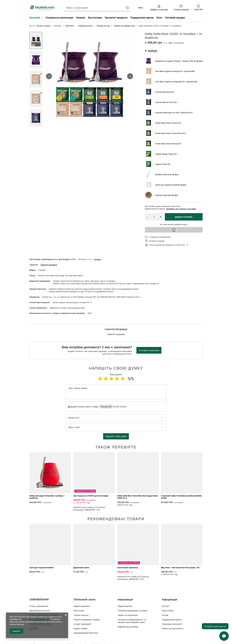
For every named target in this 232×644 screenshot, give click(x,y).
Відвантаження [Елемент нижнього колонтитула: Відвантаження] (125, 590)
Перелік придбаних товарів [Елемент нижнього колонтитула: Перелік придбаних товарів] (87, 603)
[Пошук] (127, 8)
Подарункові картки (142, 18)
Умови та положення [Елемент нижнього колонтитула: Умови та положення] (128, 599)
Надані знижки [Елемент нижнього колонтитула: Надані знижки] (81, 612)
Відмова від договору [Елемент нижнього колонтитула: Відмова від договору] (128, 610)
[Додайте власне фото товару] (119, 407)
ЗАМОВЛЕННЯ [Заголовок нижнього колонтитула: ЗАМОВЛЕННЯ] (39, 583)
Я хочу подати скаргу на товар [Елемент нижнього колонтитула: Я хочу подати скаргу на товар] (44, 599)
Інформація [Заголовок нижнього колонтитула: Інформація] (125, 583)
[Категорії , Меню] (43, 18)
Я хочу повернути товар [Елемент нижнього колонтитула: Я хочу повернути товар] (41, 603)
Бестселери (95, 18)
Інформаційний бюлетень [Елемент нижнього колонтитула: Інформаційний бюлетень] (86, 617)
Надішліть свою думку (116, 436)
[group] (90, 76)
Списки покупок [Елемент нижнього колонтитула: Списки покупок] (81, 599)
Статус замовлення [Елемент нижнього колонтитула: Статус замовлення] (39, 590)
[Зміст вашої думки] (116, 392)
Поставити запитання (149, 350)
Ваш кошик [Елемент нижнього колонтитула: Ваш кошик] (79, 594)
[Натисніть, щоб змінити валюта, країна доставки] (141, 8)
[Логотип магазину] (42, 8)
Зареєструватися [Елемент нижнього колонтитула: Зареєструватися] (82, 590)
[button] (49, 76)
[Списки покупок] (181, 8)
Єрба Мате (70, 26)
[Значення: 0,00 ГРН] (199, 8)
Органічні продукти (116, 18)
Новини (81, 18)
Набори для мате (85, 26)
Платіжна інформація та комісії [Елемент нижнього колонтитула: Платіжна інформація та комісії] (133, 594)
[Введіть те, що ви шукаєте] (98, 8)
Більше (97, 259)
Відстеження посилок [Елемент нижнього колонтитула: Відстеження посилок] (40, 594)
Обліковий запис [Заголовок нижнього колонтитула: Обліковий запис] (85, 583)
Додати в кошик (184, 217)
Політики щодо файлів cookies (36, 619)
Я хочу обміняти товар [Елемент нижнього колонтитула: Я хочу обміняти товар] (40, 608)
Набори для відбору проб (124, 26)
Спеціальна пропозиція (59, 18)
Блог (159, 18)
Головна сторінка (43, 26)
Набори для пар (103, 26)
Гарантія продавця (49, 265)
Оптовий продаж (175, 18)
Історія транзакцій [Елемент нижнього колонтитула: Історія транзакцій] (82, 608)
